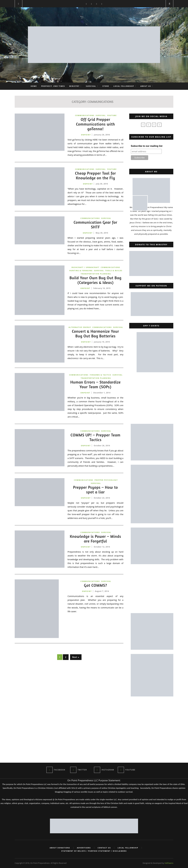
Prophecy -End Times (53, 86)
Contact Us (104, 848)
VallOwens (169, 863)
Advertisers (84, 848)
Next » (76, 660)
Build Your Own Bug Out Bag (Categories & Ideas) (96, 281)
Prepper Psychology (106, 482)
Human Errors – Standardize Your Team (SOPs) (96, 387)
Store (106, 86)
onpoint (86, 135)
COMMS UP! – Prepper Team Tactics (95, 440)
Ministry (74, 86)
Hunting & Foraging (81, 271)
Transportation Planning (96, 274)
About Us (146, 86)
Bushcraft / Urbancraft (85, 268)
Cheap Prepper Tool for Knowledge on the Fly (95, 176)
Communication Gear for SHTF (95, 225)
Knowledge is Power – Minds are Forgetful (95, 542)
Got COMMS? (95, 588)
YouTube (112, 115)
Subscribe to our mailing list (147, 146)
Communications (85, 115)
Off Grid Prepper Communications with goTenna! (95, 124)
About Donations (59, 848)
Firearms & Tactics (100, 377)
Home (34, 86)
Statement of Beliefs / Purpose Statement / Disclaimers (94, 851)
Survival (91, 86)
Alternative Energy (85, 328)
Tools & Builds (114, 271)
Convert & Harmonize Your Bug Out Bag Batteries (95, 338)
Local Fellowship (124, 86)
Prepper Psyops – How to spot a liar (96, 492)
